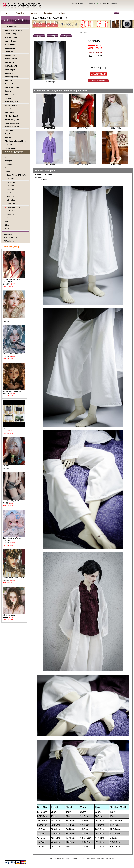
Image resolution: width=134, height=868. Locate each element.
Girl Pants (10, 193)
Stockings (10, 214)
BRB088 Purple (49, 165)
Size (90, 56)
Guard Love (9, 91)
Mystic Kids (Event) (12, 127)
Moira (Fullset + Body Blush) (14, 390)
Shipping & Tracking (62, 858)
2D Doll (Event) (10, 34)
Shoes (7, 222)
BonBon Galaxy (11, 48)
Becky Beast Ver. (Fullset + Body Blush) (14, 538)
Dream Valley (10, 84)
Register (92, 4)
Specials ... (8, 234)
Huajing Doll (9, 95)
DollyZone (8, 80)
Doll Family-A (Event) (13, 66)
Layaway (34, 13)
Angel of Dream (11, 41)
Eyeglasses (9, 164)
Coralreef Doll (10, 55)
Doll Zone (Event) (11, 77)
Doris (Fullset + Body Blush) (14, 353)
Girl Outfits (10, 179)
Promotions (20, 13)
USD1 (7, 229)
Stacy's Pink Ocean (13, 207)
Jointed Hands (10, 148)
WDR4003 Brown (14, 614)
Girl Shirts (10, 186)
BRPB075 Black (49, 128)
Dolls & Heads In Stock (13, 30)
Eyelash (8, 168)
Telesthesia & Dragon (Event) (16, 141)
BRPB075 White (82, 165)
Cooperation (91, 858)
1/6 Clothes (10, 200)
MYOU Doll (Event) (12, 123)
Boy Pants (53, 18)
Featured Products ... (11, 238)
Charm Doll (9, 52)
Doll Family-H (10, 70)
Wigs (7, 157)
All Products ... (9, 241)
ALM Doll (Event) (11, 37)
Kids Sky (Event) (11, 105)
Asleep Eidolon (10, 45)
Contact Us (48, 13)
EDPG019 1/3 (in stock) (14, 500)
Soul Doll (8, 137)
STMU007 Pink (115, 165)
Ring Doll (8, 134)
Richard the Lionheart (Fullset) (14, 577)
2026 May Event (11, 27)
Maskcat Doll (9, 112)
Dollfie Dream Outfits (14, 204)
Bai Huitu (14, 465)
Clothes (43, 18)
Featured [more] (11, 247)
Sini (14, 318)
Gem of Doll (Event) (12, 87)
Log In (83, 4)
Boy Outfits (10, 182)
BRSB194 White (115, 128)
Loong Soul (9, 109)
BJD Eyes (8, 161)
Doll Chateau (9, 62)
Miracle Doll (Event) (12, 120)
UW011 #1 (14, 428)
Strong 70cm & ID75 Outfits (16, 175)
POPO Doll (9, 130)
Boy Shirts (10, 189)
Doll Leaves (9, 73)
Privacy (82, 858)
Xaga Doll (8, 145)
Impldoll (8, 98)
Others (9, 218)
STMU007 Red (82, 128)
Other (7, 225)
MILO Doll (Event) (11, 116)
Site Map (100, 858)
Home (7, 13)
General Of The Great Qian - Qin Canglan (14, 280)
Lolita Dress (11, 211)
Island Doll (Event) (12, 102)
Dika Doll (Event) (11, 59)
